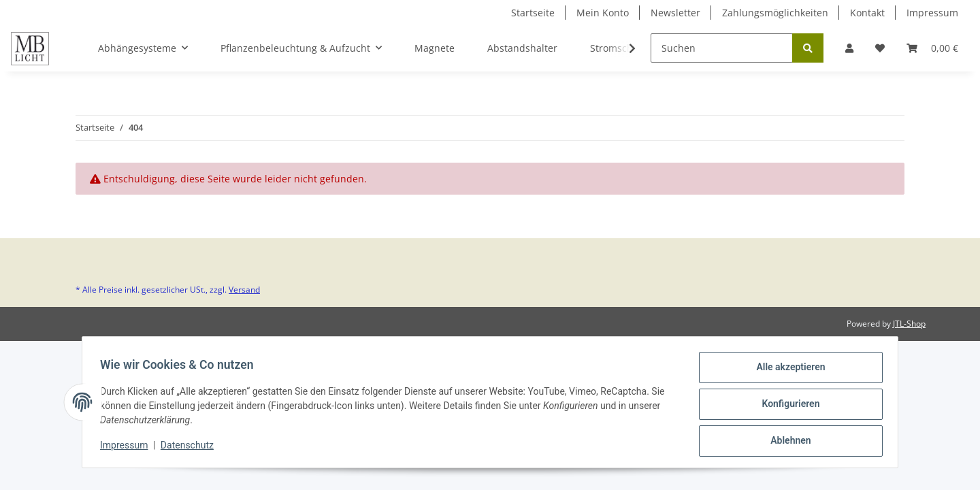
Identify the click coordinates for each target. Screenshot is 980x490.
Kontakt (867, 13)
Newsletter (675, 13)
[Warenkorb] (932, 48)
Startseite (533, 13)
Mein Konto (603, 13)
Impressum (932, 13)
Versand (244, 290)
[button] (849, 48)
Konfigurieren (786, 406)
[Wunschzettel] (880, 48)
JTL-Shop (909, 324)
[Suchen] (722, 48)
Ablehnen (786, 442)
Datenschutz (191, 448)
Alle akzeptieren (786, 371)
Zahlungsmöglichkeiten (775, 13)
